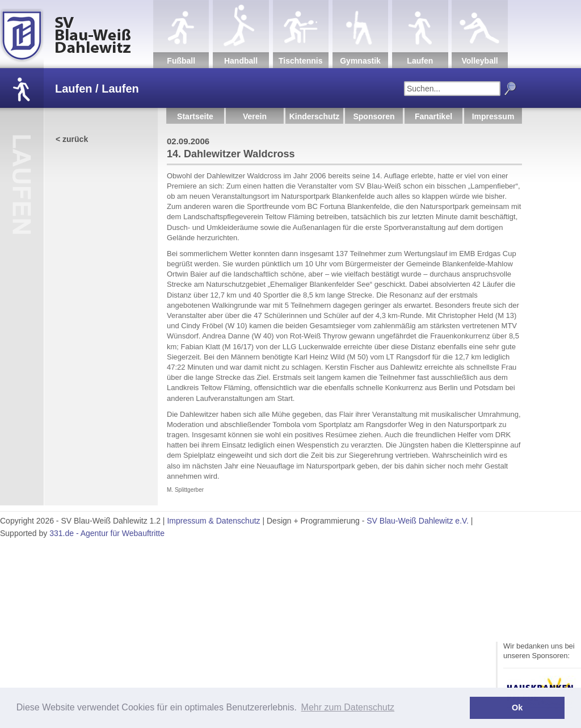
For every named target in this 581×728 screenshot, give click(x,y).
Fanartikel (433, 116)
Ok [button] (517, 708)
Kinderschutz (315, 116)
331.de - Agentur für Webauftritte (107, 533)
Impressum (493, 116)
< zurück (72, 139)
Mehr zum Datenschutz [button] (348, 707)
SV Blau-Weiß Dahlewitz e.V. (418, 521)
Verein (255, 116)
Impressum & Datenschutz (213, 521)
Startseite (195, 116)
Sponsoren (374, 116)
